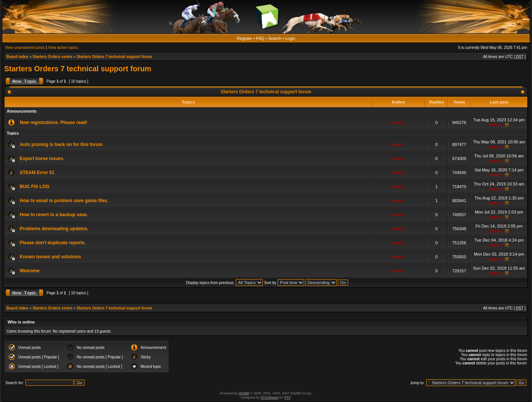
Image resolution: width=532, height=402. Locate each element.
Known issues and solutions (50, 257)
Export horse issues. (42, 159)
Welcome (30, 271)
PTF (287, 397)
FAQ (260, 38)
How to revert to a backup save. (54, 215)
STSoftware (269, 397)
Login (290, 38)
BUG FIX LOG (35, 187)
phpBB (244, 393)
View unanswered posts (25, 48)
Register (244, 38)
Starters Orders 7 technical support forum (114, 57)
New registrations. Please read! (53, 122)
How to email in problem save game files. (64, 201)
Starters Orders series (53, 57)
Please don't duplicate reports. (53, 243)
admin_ (399, 122)
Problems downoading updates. (54, 229)
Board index (17, 57)
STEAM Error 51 (37, 173)
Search (275, 38)
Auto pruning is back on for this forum (61, 144)
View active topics (63, 48)
